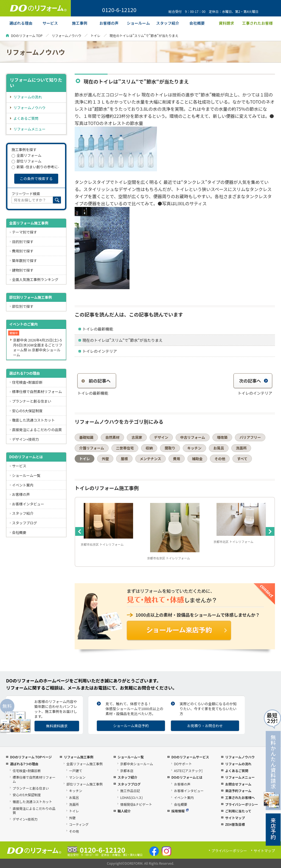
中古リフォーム (193, 437)
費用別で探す (23, 251)
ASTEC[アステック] (188, 771)
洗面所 (241, 448)
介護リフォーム (92, 448)
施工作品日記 (130, 791)
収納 (149, 448)
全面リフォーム (26, 155)
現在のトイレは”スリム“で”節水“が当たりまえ (123, 340)
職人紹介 (124, 811)
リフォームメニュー (29, 129)
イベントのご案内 (23, 324)
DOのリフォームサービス (190, 757)
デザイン (161, 437)
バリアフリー (250, 437)
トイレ (95, 35)
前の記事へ (96, 381)
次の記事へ (254, 381)
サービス (19, 466)
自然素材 (113, 437)
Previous (80, 531)
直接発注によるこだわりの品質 (37, 430)
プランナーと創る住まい (32, 401)
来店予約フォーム (238, 791)
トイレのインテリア (100, 351)
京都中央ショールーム (137, 764)
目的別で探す (23, 242)
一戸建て (76, 771)
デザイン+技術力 (26, 439)
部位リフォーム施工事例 (85, 784)
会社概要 (19, 532)
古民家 (137, 437)
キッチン (194, 448)
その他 (220, 459)
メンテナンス (150, 459)
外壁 (105, 459)
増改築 (222, 437)
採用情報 (180, 811)
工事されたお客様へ (240, 797)
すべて (242, 459)
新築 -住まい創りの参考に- (35, 167)
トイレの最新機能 (98, 329)
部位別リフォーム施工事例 (30, 297)
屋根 (124, 459)
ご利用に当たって (238, 811)
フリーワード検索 (26, 194)
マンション (77, 777)
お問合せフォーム (238, 784)
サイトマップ (235, 818)
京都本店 (127, 771)
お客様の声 (21, 494)
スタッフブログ (25, 523)
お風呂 (219, 448)
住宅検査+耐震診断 (27, 382)
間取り (170, 448)
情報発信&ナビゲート (136, 804)
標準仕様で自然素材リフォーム (37, 392)
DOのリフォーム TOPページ (31, 757)
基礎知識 (86, 437)
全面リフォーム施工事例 (29, 223)
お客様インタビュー (28, 504)
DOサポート (183, 764)
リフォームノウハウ (66, 35)
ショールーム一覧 (26, 475)
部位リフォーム (26, 161)
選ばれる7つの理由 (24, 373)
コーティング (79, 824)
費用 (176, 459)
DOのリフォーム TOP (27, 35)
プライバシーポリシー (241, 804)
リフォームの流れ (28, 97)
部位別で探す (23, 306)
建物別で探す (23, 270)
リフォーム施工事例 (78, 757)
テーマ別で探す (25, 232)
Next (270, 531)
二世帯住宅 (125, 448)
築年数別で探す (25, 261)
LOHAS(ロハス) (131, 797)
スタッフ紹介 (23, 513)
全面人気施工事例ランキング (35, 279)
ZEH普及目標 (235, 824)
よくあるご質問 (26, 118)
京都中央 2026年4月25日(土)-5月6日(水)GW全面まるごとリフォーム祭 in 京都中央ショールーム (37, 347)
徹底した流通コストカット (33, 420)
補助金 (197, 459)
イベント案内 (23, 485)
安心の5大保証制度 (27, 411)
